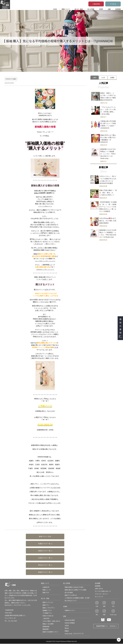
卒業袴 (101, 9)
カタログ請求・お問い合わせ (51, 621)
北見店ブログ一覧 (44, 558)
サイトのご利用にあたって (103, 591)
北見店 (67, 626)
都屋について (66, 9)
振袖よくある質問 (48, 624)
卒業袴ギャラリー (70, 611)
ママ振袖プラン (47, 613)
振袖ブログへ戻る (45, 536)
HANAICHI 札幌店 (11, 79)
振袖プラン (46, 605)
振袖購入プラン (47, 611)
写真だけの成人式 (48, 616)
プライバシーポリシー (102, 594)
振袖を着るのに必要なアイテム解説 (75, 590)
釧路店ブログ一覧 (44, 572)
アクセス (113, 4)
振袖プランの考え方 (71, 595)
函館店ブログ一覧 (44, 551)
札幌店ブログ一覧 (44, 544)
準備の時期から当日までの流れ (74, 587)
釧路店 (67, 631)
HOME (55, 9)
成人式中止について (71, 601)
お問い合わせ (99, 589)
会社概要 (98, 583)
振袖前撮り (46, 629)
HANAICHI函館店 (70, 623)
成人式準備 (91, 9)
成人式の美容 (69, 593)
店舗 (109, 9)
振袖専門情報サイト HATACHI (106, 626)
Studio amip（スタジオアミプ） (75, 634)
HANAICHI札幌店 (70, 620)
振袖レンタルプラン (49, 608)
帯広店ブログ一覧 (44, 565)
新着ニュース (47, 590)
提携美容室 (46, 627)
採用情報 (118, 9)
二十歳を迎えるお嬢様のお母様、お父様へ (77, 598)
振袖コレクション (48, 602)
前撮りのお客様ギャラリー (51, 632)
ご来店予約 (96, 4)
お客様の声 (46, 587)
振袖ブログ (46, 593)
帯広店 (67, 628)
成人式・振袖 (79, 9)
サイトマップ (99, 597)
